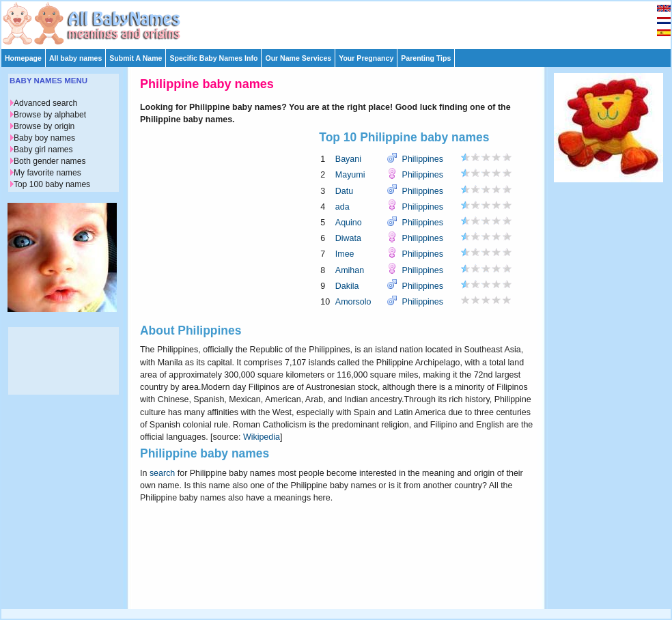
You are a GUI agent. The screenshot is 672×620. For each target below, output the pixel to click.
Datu (344, 191)
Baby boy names (44, 138)
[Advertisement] (342, 22)
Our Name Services (298, 58)
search (162, 473)
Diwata (348, 238)
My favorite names (47, 173)
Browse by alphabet (50, 115)
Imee (345, 254)
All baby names (75, 58)
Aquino (349, 223)
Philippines (423, 159)
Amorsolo (353, 302)
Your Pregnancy (366, 58)
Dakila (347, 286)
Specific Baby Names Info (213, 58)
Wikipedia (262, 437)
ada (342, 207)
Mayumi (350, 175)
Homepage (23, 58)
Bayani (348, 159)
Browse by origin (44, 126)
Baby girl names (43, 150)
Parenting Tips (426, 58)
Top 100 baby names (52, 184)
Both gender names (50, 161)
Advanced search (45, 103)
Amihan (350, 270)
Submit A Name (136, 58)
